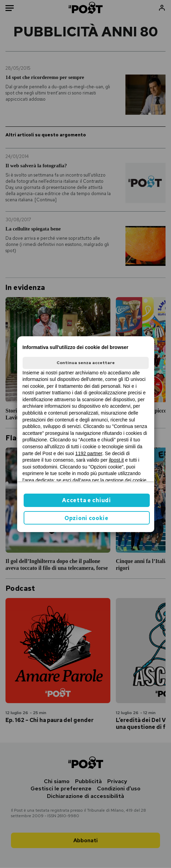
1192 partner (89, 453)
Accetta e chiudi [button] (86, 500)
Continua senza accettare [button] (86, 363)
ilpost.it (117, 460)
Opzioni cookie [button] (87, 518)
